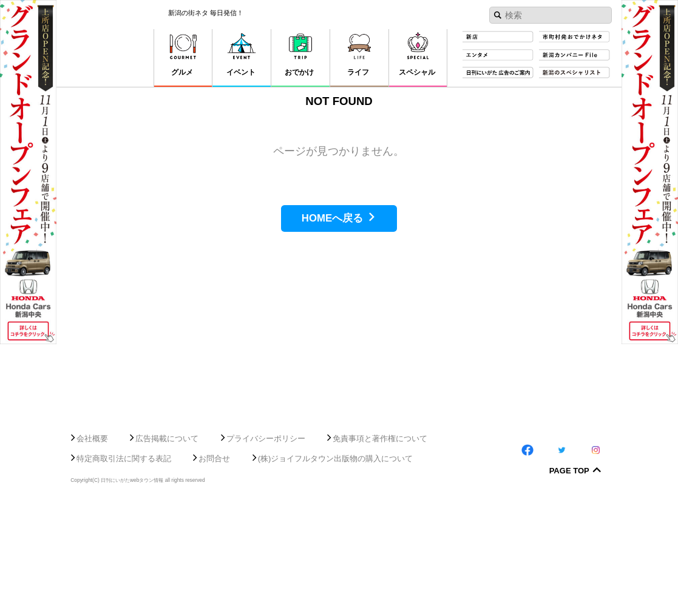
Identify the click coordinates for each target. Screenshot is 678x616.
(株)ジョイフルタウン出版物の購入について (336, 568)
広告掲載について (167, 548)
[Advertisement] (339, 490)
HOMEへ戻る (332, 218)
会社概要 (92, 548)
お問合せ (214, 568)
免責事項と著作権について (380, 548)
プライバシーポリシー (266, 548)
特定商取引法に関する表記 (124, 568)
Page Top (569, 581)
